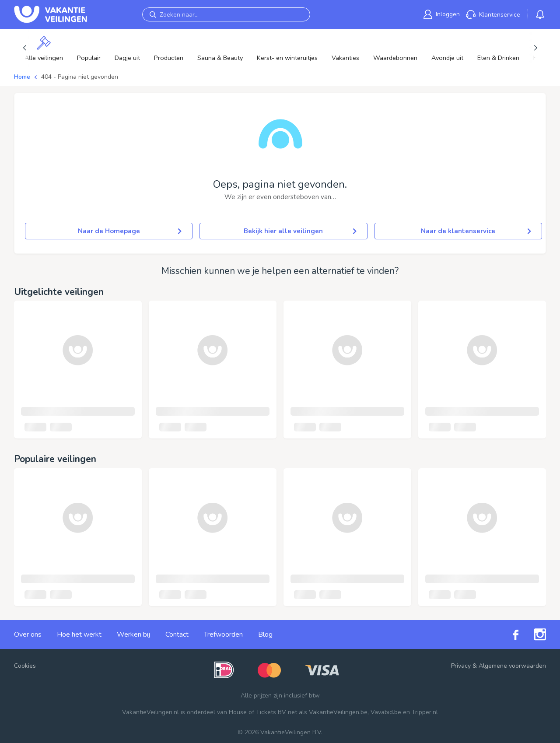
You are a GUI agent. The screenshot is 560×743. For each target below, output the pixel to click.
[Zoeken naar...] (226, 14)
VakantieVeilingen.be (338, 712)
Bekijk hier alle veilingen (300, 231)
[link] (442, 14)
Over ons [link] (28, 634)
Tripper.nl (425, 712)
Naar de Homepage (130, 231)
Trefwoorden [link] (223, 634)
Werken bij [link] (133, 634)
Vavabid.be (386, 712)
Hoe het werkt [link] (79, 634)
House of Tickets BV (257, 712)
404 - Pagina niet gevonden (80, 77)
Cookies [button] (25, 666)
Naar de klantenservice (476, 231)
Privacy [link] (461, 666)
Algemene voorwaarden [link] (512, 666)
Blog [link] (265, 634)
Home (22, 77)
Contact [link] (177, 634)
